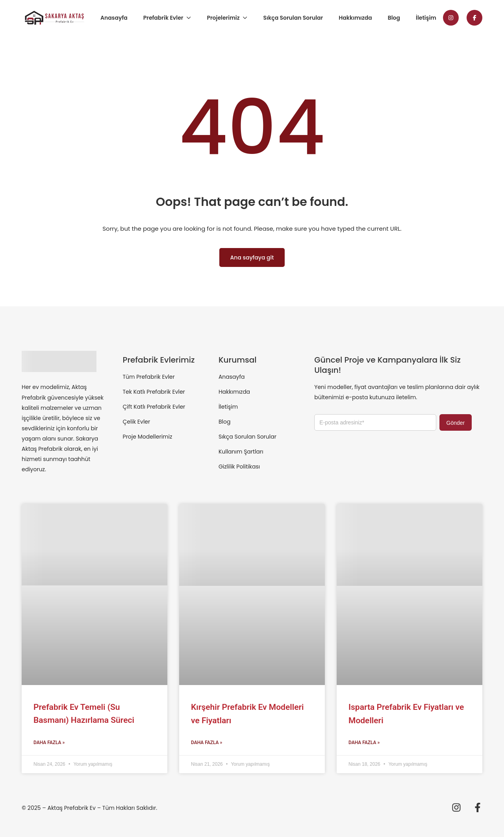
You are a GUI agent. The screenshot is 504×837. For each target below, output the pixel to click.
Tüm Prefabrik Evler (149, 377)
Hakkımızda (355, 18)
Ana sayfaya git (252, 257)
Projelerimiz (223, 18)
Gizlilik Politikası (239, 467)
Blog (394, 18)
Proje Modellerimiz (148, 437)
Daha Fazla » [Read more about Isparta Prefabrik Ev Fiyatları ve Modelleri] (364, 743)
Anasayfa (114, 18)
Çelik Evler (137, 422)
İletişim (426, 18)
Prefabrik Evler (163, 18)
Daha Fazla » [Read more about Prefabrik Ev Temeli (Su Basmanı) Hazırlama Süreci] (49, 743)
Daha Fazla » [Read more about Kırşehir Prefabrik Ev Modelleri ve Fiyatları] (207, 743)
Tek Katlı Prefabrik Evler (154, 392)
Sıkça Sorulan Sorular (293, 18)
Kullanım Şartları (241, 452)
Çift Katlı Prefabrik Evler (154, 407)
